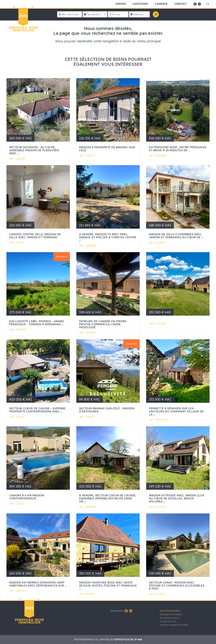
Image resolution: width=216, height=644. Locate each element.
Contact (181, 4)
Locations (140, 4)
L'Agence (161, 4)
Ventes (121, 4)
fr (207, 4)
